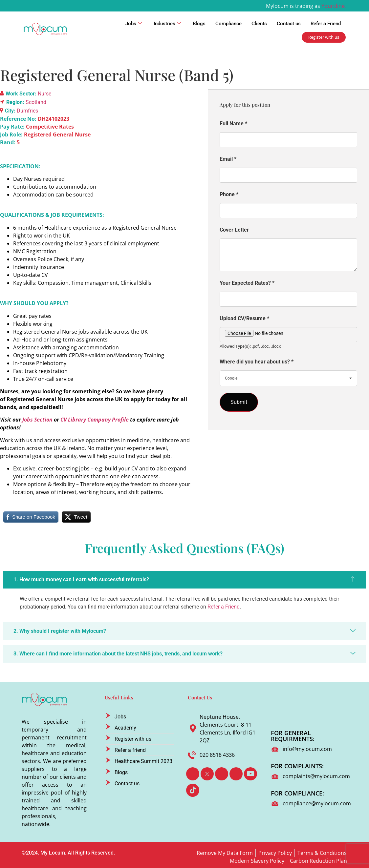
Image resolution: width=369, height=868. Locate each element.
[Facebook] (193, 774)
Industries (167, 24)
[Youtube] (250, 774)
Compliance (228, 24)
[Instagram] (236, 774)
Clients (259, 24)
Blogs (199, 24)
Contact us (289, 24)
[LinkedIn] (222, 774)
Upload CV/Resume (244, 318)
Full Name (233, 124)
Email (228, 159)
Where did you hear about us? (257, 362)
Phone (229, 194)
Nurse (44, 94)
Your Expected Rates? (247, 283)
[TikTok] (193, 790)
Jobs (134, 24)
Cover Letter (234, 230)
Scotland (36, 102)
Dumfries (27, 111)
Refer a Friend (326, 24)
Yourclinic (334, 6)
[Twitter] (207, 774)
